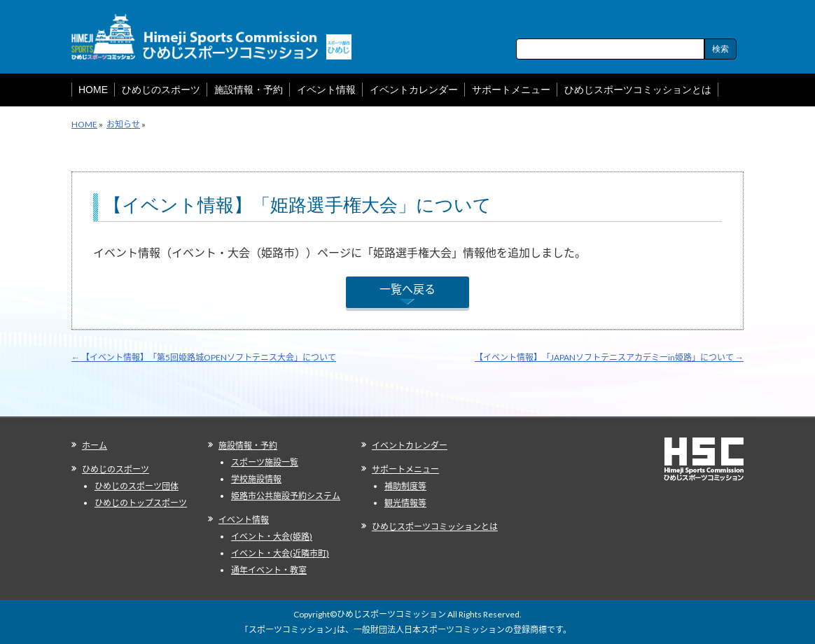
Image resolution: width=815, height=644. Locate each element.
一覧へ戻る (407, 289)
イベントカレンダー (410, 446)
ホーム (95, 446)
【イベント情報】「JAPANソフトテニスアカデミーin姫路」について (609, 357)
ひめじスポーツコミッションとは (435, 527)
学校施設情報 (256, 479)
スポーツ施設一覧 (265, 462)
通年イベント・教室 (269, 570)
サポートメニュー (405, 469)
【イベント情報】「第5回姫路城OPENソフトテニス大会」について (204, 357)
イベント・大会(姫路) (272, 537)
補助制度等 (405, 486)
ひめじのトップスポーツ (141, 503)
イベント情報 (244, 520)
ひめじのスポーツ (116, 469)
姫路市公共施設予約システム (286, 496)
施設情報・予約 (248, 446)
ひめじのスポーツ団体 (137, 486)
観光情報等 (405, 503)
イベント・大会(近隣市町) (280, 553)
